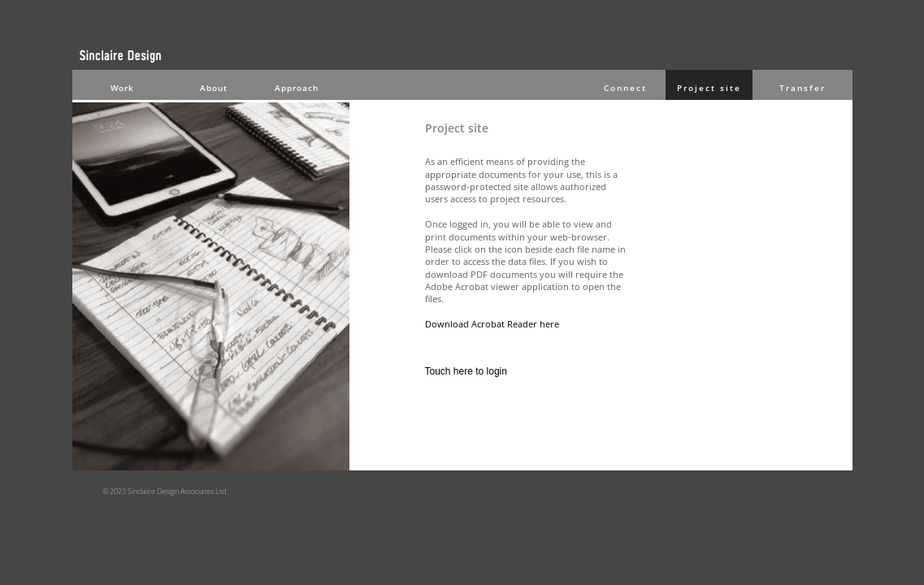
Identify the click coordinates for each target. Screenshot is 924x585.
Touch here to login (466, 371)
